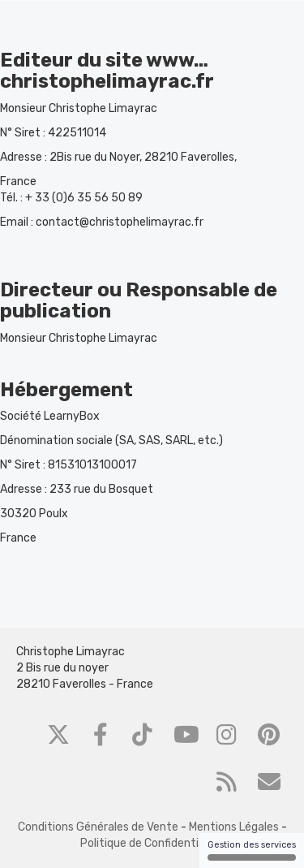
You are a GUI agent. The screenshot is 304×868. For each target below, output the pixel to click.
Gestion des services (252, 850)
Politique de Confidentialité (151, 843)
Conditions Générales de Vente (98, 827)
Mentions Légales (234, 827)
